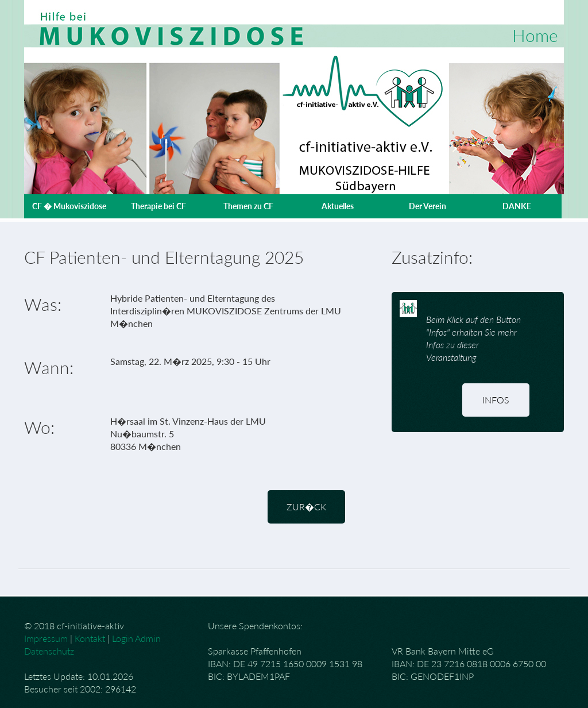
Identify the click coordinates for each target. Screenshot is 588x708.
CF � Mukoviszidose (69, 206)
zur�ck (306, 507)
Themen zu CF (248, 206)
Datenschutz (49, 651)
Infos (496, 400)
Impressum (46, 638)
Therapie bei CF (158, 206)
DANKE (517, 206)
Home (535, 35)
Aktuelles (338, 206)
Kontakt (90, 638)
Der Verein (428, 206)
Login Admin (136, 638)
